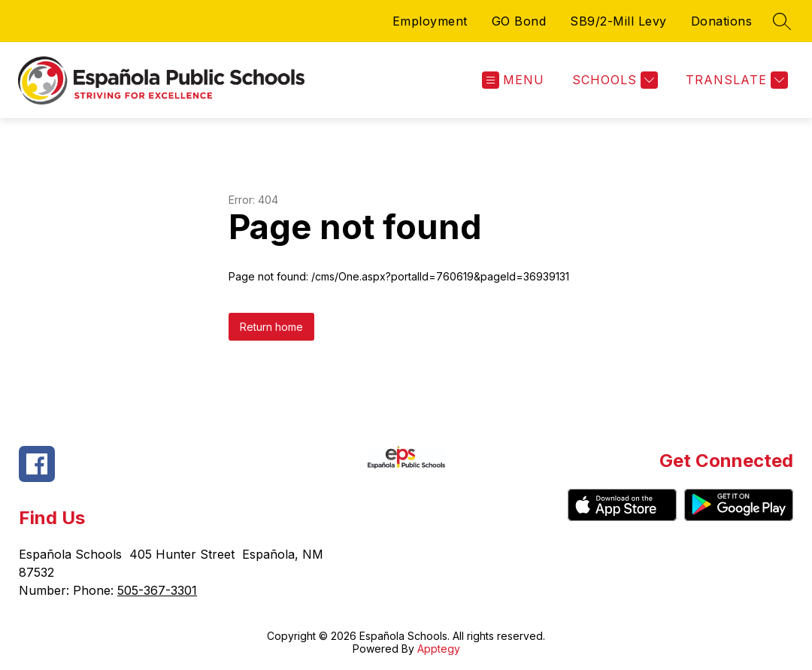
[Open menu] (513, 80)
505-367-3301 (157, 590)
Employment (430, 21)
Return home (271, 327)
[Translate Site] (735, 80)
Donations (722, 21)
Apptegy (439, 649)
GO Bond (519, 21)
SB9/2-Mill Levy (618, 21)
